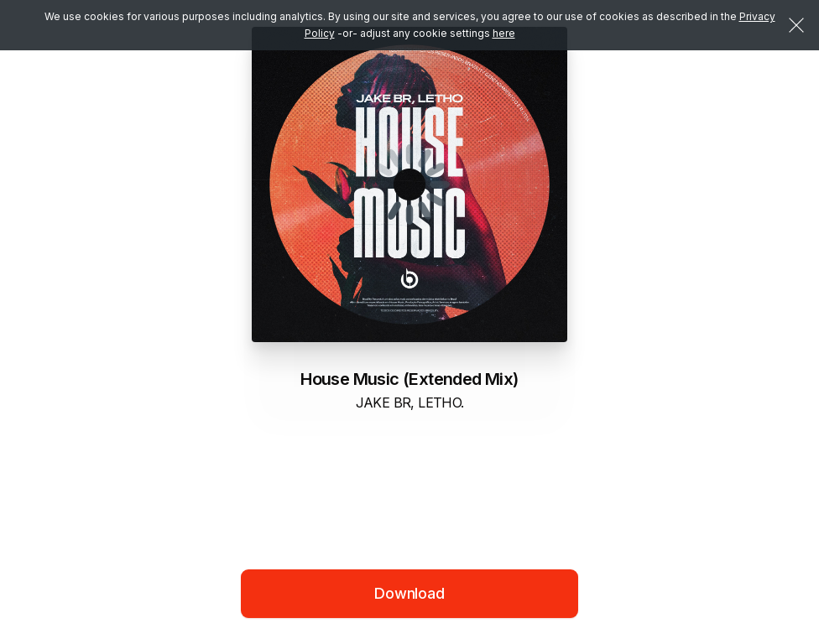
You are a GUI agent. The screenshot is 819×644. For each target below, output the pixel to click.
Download (409, 593)
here (504, 33)
